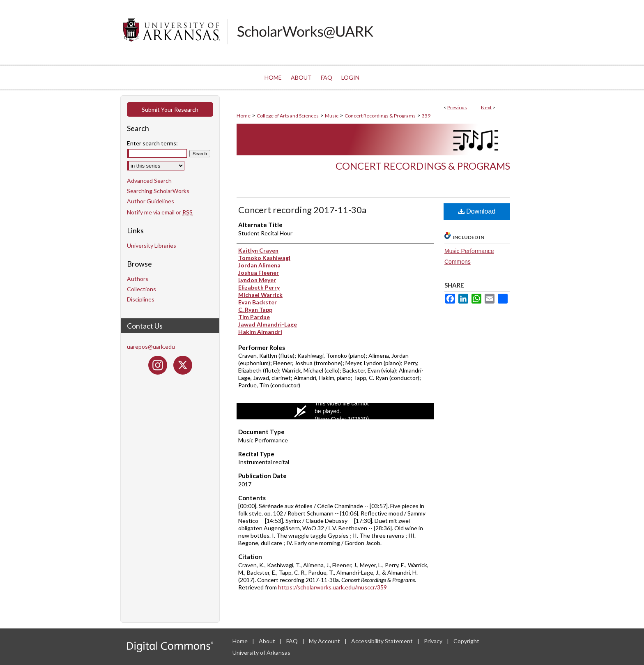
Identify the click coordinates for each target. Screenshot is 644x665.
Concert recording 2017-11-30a (302, 210)
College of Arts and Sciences (288, 116)
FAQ (293, 641)
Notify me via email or (160, 212)
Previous (457, 107)
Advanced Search (149, 181)
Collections (141, 289)
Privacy (434, 641)
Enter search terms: (152, 143)
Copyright (466, 641)
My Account (325, 641)
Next (486, 107)
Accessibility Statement (383, 641)
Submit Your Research (170, 109)
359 (426, 116)
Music (332, 116)
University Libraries (152, 245)
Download (477, 211)
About (268, 641)
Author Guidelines (151, 201)
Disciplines (141, 299)
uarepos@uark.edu (151, 346)
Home (244, 116)
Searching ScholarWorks (158, 191)
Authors (138, 279)
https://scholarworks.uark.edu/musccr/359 (332, 587)
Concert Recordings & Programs (380, 116)
